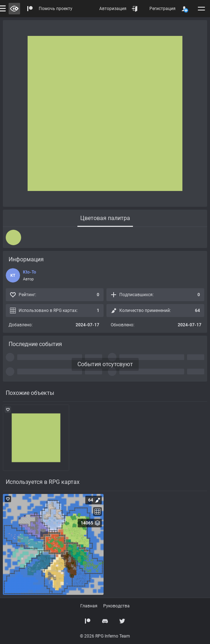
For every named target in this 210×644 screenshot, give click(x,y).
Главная (89, 606)
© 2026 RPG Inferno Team (105, 636)
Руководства (116, 606)
